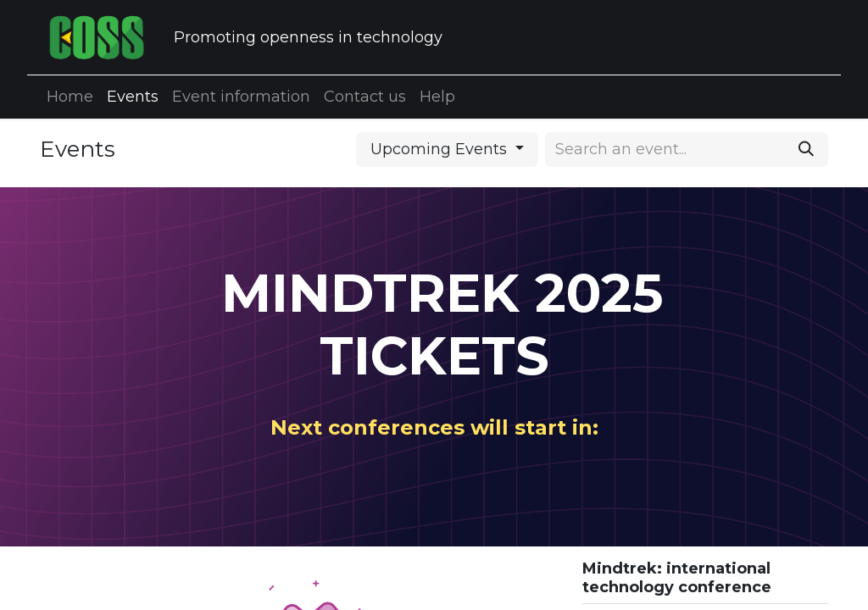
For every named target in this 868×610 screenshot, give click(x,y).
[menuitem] (70, 97)
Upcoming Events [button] (441, 149)
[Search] (806, 150)
